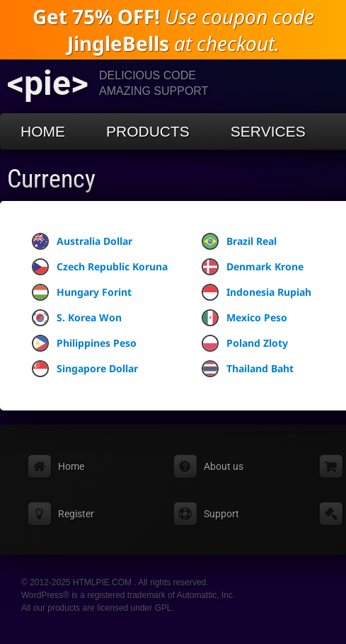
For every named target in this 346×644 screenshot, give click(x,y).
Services (268, 131)
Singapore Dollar (85, 369)
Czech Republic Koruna (100, 267)
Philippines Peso (84, 343)
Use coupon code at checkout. (173, 30)
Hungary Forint (82, 292)
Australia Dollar (82, 241)
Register (76, 514)
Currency (51, 179)
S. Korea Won (77, 318)
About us (224, 466)
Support (221, 514)
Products (148, 131)
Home (43, 131)
